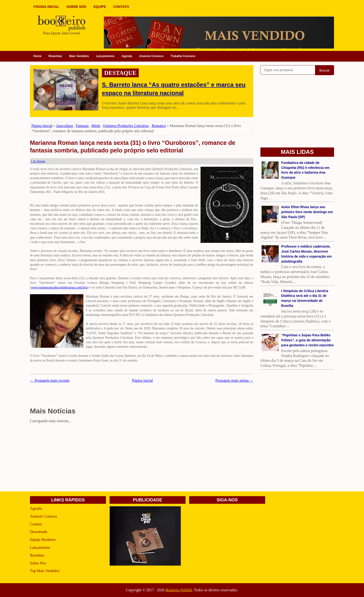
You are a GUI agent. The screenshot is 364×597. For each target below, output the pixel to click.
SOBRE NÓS (76, 7)
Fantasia (82, 126)
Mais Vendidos (79, 56)
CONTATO (121, 7)
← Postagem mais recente (50, 380)
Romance (159, 126)
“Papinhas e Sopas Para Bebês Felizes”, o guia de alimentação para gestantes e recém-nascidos (308, 340)
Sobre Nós (38, 563)
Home (37, 56)
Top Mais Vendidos (45, 571)
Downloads (39, 532)
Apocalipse (65, 126)
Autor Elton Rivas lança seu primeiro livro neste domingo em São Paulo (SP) (307, 212)
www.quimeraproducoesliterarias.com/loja (59, 287)
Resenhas (55, 56)
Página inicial (143, 380)
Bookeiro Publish (179, 590)
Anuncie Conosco (151, 56)
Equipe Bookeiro (43, 540)
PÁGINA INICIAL (46, 7)
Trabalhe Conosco (183, 56)
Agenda (127, 56)
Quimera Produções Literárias (126, 126)
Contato (36, 524)
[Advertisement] (142, 458)
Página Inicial (42, 126)
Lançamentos (105, 56)
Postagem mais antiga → (234, 380)
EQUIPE (100, 7)
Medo (96, 126)
